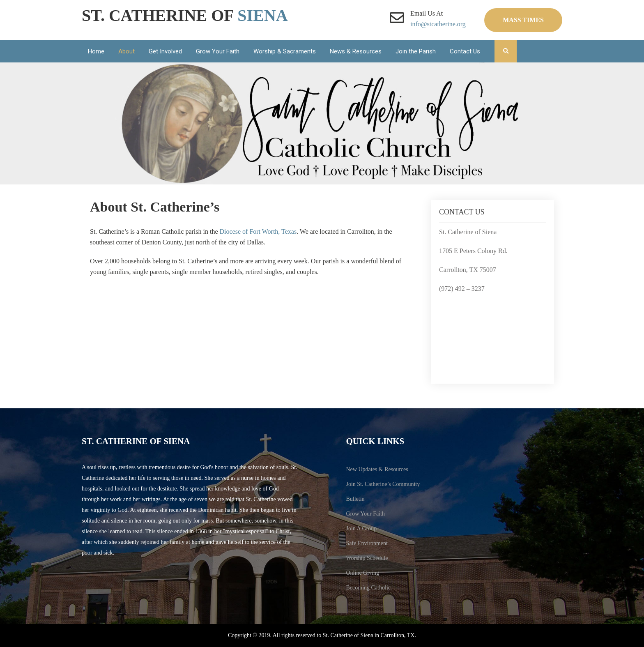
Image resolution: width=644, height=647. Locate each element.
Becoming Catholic (368, 588)
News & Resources (356, 51)
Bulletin (355, 499)
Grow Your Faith (218, 51)
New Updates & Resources (377, 469)
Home (96, 51)
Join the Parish (416, 51)
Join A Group (362, 528)
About (126, 51)
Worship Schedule (367, 558)
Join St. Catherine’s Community (383, 484)
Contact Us (465, 51)
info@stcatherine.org (438, 24)
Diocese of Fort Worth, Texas (258, 231)
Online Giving (363, 573)
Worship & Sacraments (285, 51)
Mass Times (523, 20)
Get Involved (165, 51)
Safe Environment (367, 543)
